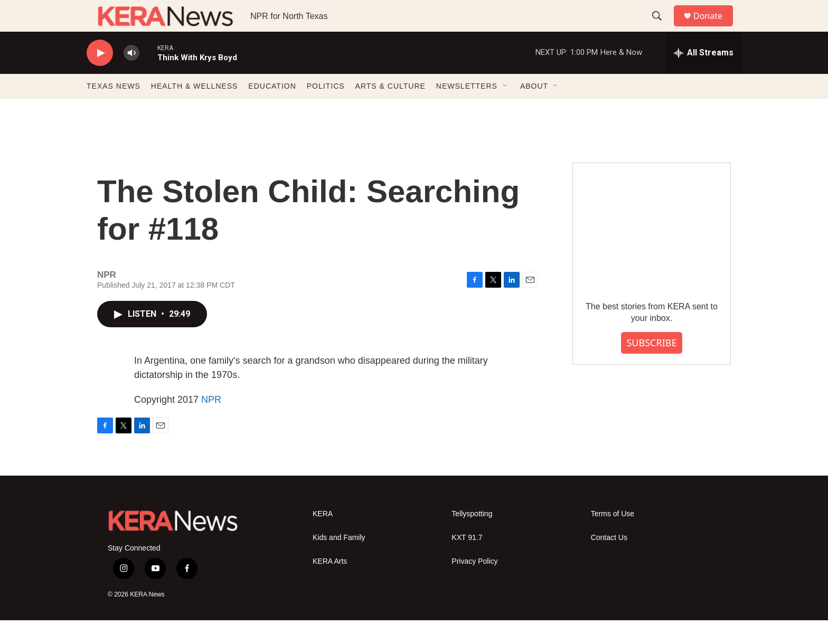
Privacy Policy (474, 585)
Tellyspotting (472, 538)
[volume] (131, 77)
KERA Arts (330, 585)
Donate (714, 28)
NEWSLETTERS (467, 110)
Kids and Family (339, 561)
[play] (100, 77)
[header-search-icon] (662, 28)
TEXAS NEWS (114, 110)
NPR (211, 423)
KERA (323, 538)
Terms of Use (613, 538)
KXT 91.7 (467, 561)
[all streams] (704, 77)
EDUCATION (272, 110)
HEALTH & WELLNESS (195, 110)
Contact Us (609, 561)
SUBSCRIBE (651, 366)
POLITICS (326, 110)
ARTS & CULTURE (391, 110)
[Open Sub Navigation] (505, 110)
